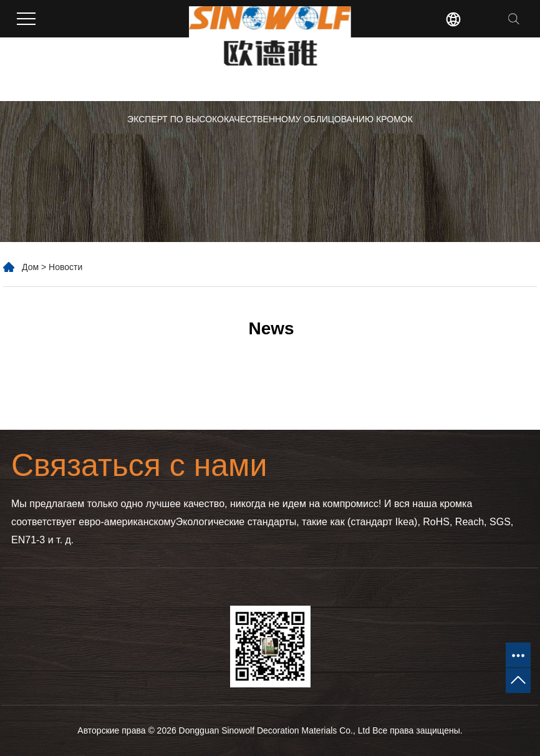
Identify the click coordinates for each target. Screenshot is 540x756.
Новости (65, 267)
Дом (30, 267)
